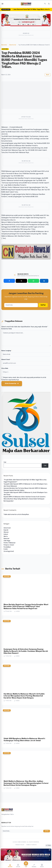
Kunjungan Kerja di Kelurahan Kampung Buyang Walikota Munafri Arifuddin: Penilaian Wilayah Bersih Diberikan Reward (26, 651)
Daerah (6, 530)
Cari (5, 462)
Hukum (6, 534)
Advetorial (13, 45)
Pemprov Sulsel (9, 545)
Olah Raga (7, 541)
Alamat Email (6, 360)
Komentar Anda (7, 329)
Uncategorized (9, 551)
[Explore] (18, 865)
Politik (6, 549)
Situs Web (5, 368)
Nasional (6, 539)
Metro (6, 536)
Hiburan (6, 532)
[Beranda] (10, 865)
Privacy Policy (20, 845)
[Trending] (34, 865)
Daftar (43, 305)
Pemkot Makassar (10, 543)
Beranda (4, 45)
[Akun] (42, 865)
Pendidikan (7, 547)
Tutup (48, 845)
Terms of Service (31, 845)
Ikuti (48, 75)
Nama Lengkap (7, 351)
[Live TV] (26, 863)
